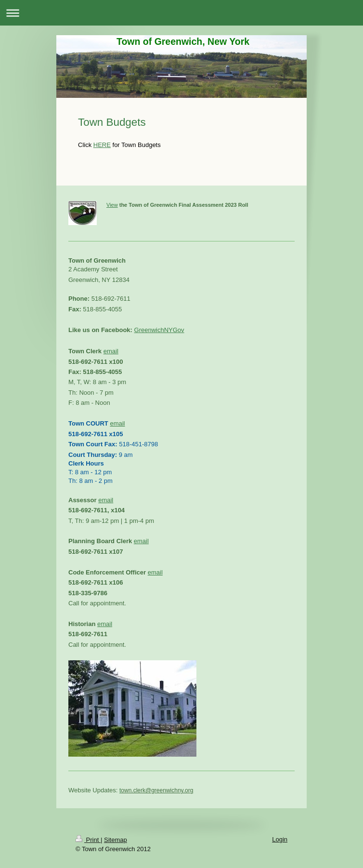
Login (280, 839)
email (111, 351)
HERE (102, 145)
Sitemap (116, 840)
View (112, 205)
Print (88, 840)
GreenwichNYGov (159, 330)
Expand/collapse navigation (181, 13)
